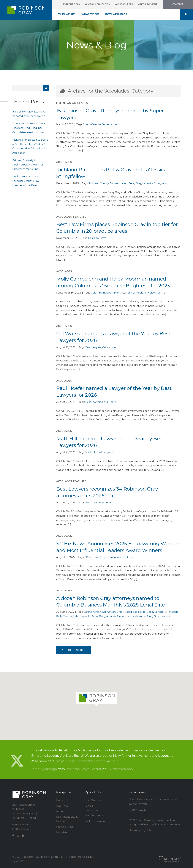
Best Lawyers (93, 347)
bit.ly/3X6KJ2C (66, 761)
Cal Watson (109, 347)
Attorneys (62, 806)
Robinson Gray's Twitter (83, 769)
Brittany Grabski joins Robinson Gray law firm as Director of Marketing (28, 165)
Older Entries (73, 650)
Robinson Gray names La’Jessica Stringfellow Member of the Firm (26, 181)
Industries (62, 832)
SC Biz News (92, 557)
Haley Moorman (157, 293)
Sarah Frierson (92, 612)
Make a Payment (147, 4)
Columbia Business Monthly (108, 293)
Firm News (64, 103)
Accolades (80, 103)
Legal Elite (139, 612)
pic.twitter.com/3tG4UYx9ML (99, 761)
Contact (178, 4)
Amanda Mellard (116, 616)
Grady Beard (124, 612)
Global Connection (98, 4)
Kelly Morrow (64, 616)
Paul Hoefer (110, 402)
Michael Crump (137, 616)
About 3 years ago (44, 769)
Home (60, 800)
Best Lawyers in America (100, 503)
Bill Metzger (172, 612)
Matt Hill (90, 452)
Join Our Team (72, 4)
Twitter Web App (120, 769)
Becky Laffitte (155, 612)
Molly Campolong (136, 293)
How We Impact (116, 14)
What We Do (90, 14)
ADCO (20, 861)
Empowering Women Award (117, 557)
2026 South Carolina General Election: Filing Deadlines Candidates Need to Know (30, 128)
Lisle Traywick (81, 616)
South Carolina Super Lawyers (101, 124)
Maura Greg (98, 616)
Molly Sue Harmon (158, 616)
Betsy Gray (135, 183)
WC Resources (124, 4)
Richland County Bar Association (108, 183)
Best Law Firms (97, 238)
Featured (80, 217)
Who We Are (67, 14)
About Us (62, 811)
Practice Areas (65, 827)
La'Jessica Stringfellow (156, 183)
